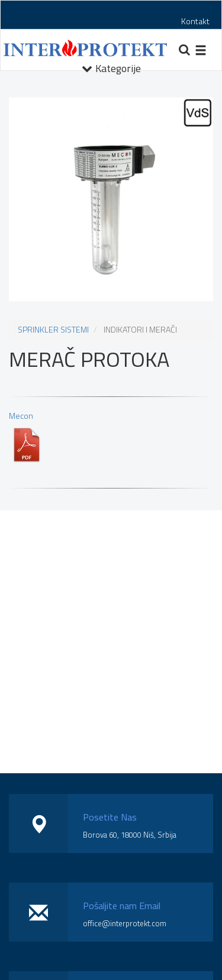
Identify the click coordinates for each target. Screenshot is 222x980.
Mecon (27, 436)
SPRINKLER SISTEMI (53, 329)
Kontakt (195, 21)
